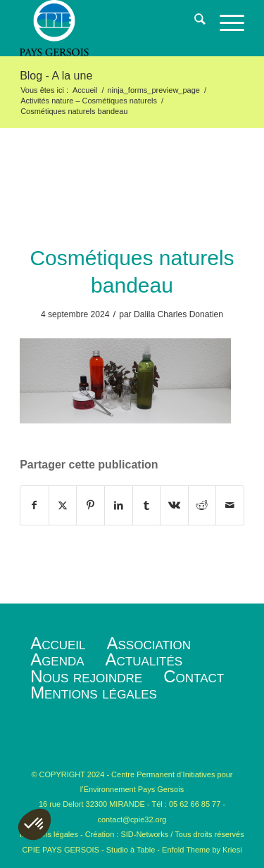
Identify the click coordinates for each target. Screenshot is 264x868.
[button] (34, 824)
